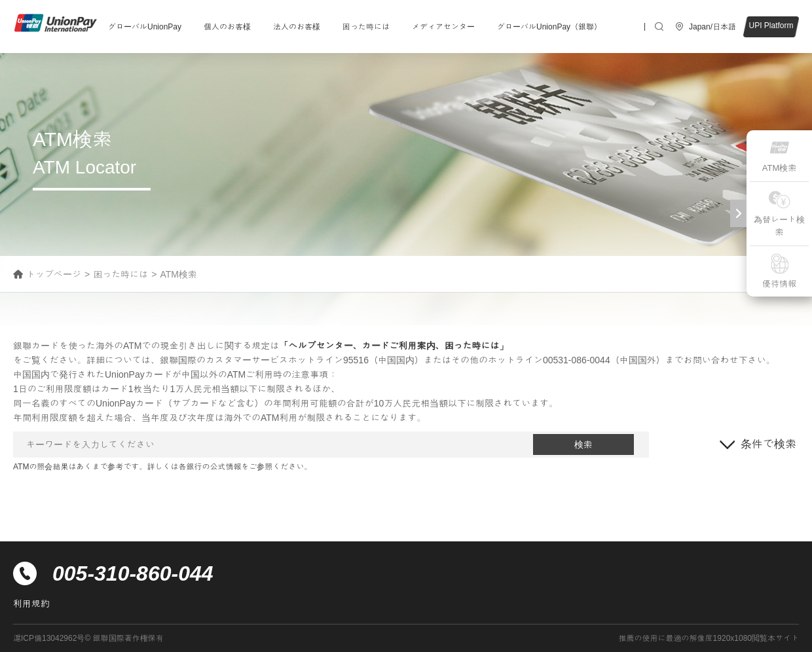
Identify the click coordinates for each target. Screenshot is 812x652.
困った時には (366, 27)
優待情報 (779, 271)
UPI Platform (771, 26)
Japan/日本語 (712, 27)
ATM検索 (779, 155)
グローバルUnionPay (145, 27)
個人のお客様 (227, 27)
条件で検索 (768, 444)
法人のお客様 (297, 27)
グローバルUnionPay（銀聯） (549, 27)
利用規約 (31, 604)
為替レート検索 (779, 213)
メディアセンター (443, 27)
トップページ (54, 274)
